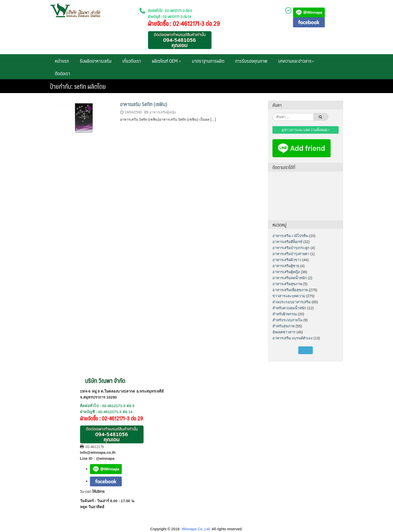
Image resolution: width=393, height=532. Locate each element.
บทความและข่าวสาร (296, 61)
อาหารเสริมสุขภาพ (287, 284)
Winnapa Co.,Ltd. (196, 529)
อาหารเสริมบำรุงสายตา (291, 254)
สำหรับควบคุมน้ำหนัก (289, 308)
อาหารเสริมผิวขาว (287, 260)
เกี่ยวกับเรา (132, 61)
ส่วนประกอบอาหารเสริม (291, 302)
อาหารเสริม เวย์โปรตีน (290, 236)
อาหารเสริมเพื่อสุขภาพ (290, 290)
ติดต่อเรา (63, 73)
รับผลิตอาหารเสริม (96, 61)
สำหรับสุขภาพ (283, 326)
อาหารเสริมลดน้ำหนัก (290, 278)
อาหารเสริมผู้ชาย (286, 266)
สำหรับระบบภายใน (287, 320)
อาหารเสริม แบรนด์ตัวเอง (292, 338)
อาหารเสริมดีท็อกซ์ (287, 242)
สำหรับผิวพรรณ (285, 314)
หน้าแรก (62, 61)
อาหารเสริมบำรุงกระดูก (291, 248)
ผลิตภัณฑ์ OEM (167, 61)
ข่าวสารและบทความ (289, 296)
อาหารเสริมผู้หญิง (163, 112)
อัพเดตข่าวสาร (284, 332)
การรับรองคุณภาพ (251, 61)
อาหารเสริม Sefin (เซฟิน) (144, 104)
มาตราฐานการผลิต (208, 61)
